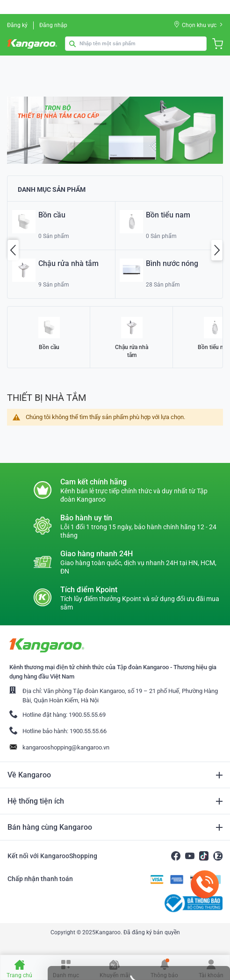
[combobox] (136, 44)
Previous (13, 250)
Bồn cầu (49, 347)
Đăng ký (17, 25)
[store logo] (33, 44)
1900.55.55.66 (88, 731)
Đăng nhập (53, 25)
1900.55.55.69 (87, 715)
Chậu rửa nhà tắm (132, 351)
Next (217, 250)
